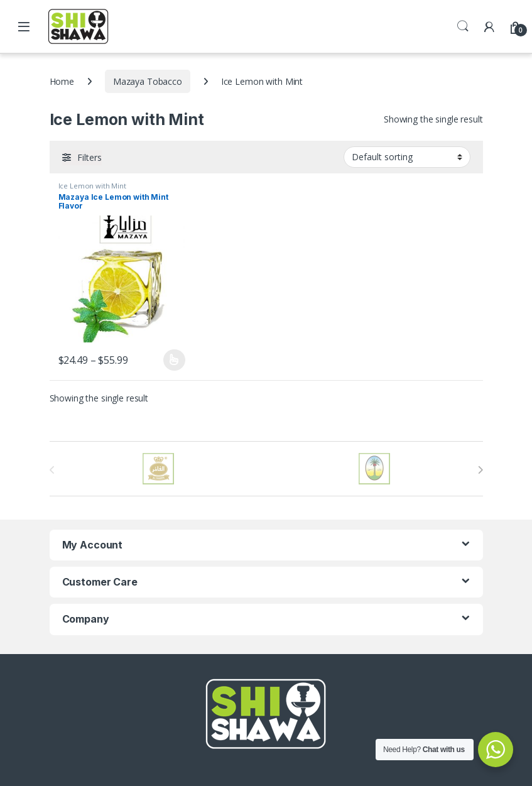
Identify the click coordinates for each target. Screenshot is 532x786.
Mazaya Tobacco (148, 81)
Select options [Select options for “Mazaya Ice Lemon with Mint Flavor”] (174, 360)
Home (62, 81)
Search (463, 26)
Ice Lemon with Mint (92, 186)
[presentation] (480, 470)
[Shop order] (407, 157)
